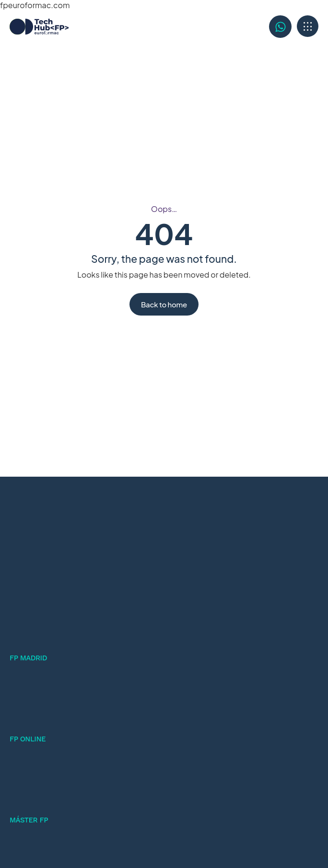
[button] (308, 26)
